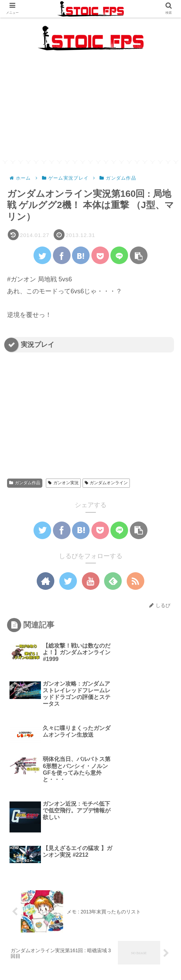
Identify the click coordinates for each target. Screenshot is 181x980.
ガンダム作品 (25, 483)
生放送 (48, 957)
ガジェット (147, 947)
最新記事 (90, 947)
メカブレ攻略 (34, 947)
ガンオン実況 (63, 483)
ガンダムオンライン (106, 483)
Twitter (133, 957)
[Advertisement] (90, 111)
